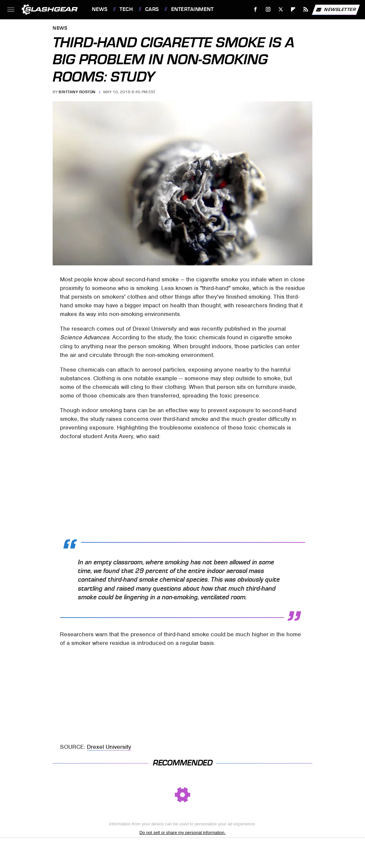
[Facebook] (256, 9)
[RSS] (306, 9)
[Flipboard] (293, 9)
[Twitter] (281, 9)
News (100, 9)
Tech (126, 9)
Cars (152, 9)
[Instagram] (268, 9)
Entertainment (192, 9)
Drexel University (109, 747)
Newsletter (336, 10)
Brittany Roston (77, 92)
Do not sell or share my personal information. (183, 833)
